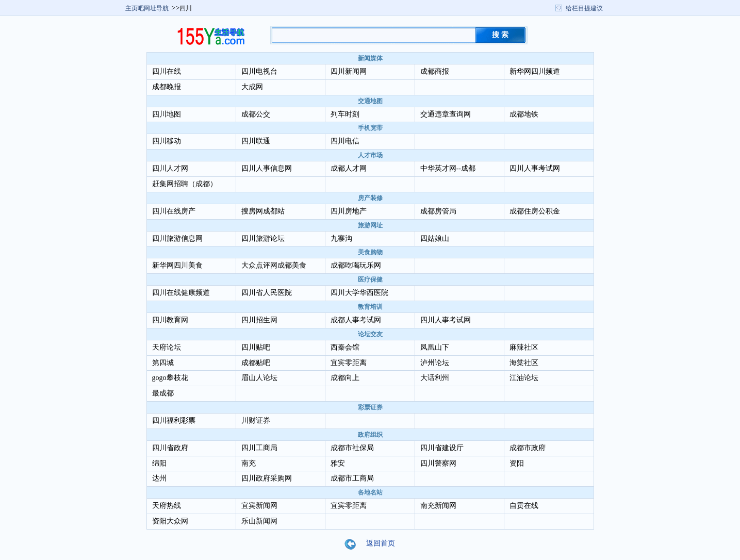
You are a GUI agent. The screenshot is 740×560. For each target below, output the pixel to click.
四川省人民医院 (267, 293)
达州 (159, 478)
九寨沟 (341, 238)
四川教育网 (170, 320)
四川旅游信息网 (177, 238)
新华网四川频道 (535, 71)
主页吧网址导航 (147, 8)
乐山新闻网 (259, 521)
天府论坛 (167, 347)
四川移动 (167, 141)
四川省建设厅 (442, 448)
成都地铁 (524, 114)
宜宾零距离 (349, 363)
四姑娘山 (435, 238)
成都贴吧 (256, 363)
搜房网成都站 (263, 211)
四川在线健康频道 (181, 293)
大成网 (252, 87)
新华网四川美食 (177, 265)
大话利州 (435, 378)
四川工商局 (259, 448)
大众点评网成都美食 (274, 265)
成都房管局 (438, 211)
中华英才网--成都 (448, 168)
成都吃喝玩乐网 (356, 265)
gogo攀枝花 (170, 378)
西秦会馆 (345, 347)
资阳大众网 (170, 521)
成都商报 (435, 71)
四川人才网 (170, 168)
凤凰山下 (435, 347)
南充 (249, 463)
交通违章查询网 (446, 114)
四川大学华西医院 (359, 293)
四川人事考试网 (535, 168)
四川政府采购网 (267, 478)
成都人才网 (349, 168)
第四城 (163, 363)
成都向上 (345, 378)
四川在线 (167, 71)
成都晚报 (167, 87)
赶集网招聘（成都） (185, 184)
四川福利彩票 (174, 421)
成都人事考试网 (356, 320)
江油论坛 (524, 378)
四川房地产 (349, 211)
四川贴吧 (256, 347)
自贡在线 (524, 506)
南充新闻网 (438, 506)
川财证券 (256, 421)
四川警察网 (438, 463)
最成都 (163, 393)
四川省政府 (170, 448)
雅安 (338, 463)
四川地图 (167, 114)
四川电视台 (259, 71)
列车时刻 (345, 114)
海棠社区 (524, 363)
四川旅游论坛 (263, 238)
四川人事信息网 (267, 168)
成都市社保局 (352, 448)
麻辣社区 (524, 347)
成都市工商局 (352, 478)
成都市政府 (528, 448)
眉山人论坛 (259, 378)
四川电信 (345, 141)
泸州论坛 (435, 363)
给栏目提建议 (584, 8)
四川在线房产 (174, 211)
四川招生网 (259, 320)
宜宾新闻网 (259, 506)
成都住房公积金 (535, 211)
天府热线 (167, 506)
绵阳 (159, 463)
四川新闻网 (349, 71)
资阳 (517, 463)
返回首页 (376, 544)
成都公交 (256, 114)
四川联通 (256, 141)
